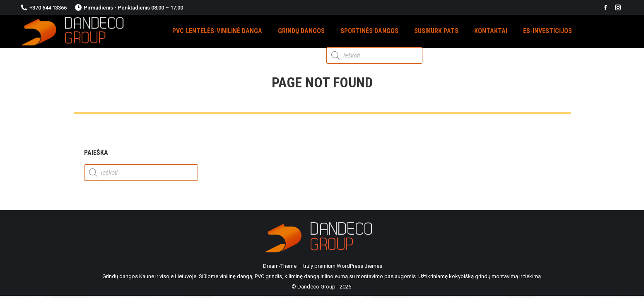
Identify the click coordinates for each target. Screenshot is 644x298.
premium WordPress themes (348, 266)
